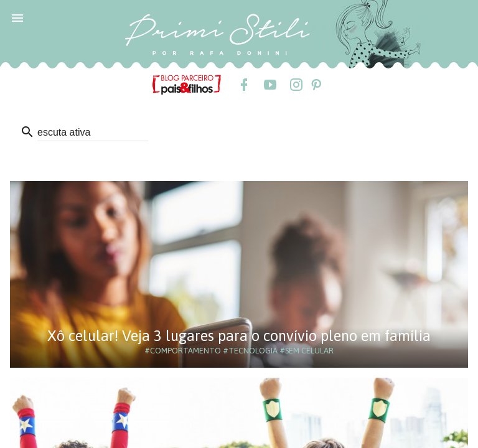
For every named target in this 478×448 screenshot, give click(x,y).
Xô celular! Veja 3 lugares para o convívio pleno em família (239, 336)
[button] (17, 17)
